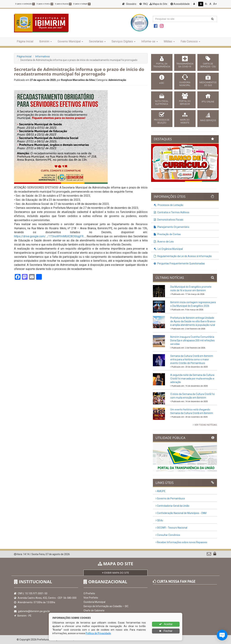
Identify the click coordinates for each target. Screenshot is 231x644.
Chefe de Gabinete (94, 611)
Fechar (166, 631)
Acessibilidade (180, 4)
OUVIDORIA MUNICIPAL (185, 84)
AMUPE (161, 491)
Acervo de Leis (164, 242)
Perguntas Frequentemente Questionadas (179, 263)
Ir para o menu (45, 4)
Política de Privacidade (98, 633)
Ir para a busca (63, 4)
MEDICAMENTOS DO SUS (208, 84)
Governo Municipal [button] (70, 41)
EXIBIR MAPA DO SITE (115, 573)
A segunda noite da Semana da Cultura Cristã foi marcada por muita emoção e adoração (192, 379)
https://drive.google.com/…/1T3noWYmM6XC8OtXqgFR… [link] (50, 236)
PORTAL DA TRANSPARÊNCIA (162, 65)
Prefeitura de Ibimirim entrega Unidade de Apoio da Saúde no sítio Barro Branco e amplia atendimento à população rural (193, 321)
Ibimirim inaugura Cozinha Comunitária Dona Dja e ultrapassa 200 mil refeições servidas (192, 340)
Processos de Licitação (169, 205)
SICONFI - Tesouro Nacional (171, 528)
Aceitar (166, 624)
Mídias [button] (169, 41)
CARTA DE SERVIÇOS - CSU (208, 65)
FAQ (144, 4)
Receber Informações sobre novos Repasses (181, 542)
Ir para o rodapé (82, 4)
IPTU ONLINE (208, 102)
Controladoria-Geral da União (172, 506)
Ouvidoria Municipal (94, 602)
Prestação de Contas (167, 234)
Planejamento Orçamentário (172, 227)
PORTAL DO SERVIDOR (185, 103)
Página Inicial (25, 41)
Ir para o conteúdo (25, 4)
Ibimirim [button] (45, 41)
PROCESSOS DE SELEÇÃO (162, 121)
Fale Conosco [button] (190, 41)
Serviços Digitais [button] (124, 41)
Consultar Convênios (168, 535)
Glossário (129, 4)
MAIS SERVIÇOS (208, 120)
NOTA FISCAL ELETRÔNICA (162, 103)
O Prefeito (89, 593)
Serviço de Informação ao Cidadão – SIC (106, 606)
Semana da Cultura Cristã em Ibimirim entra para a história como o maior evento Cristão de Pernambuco (192, 359)
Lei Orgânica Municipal (168, 249)
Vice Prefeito (91, 598)
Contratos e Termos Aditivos (172, 212)
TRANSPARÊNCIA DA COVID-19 (185, 65)
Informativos (43, 56)
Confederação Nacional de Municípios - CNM (181, 513)
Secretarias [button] (97, 41)
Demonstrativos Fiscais (169, 220)
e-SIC (162, 83)
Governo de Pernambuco (170, 498)
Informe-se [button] (150, 41)
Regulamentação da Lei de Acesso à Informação (183, 256)
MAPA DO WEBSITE (185, 121)
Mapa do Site (158, 4)
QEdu (159, 520)
